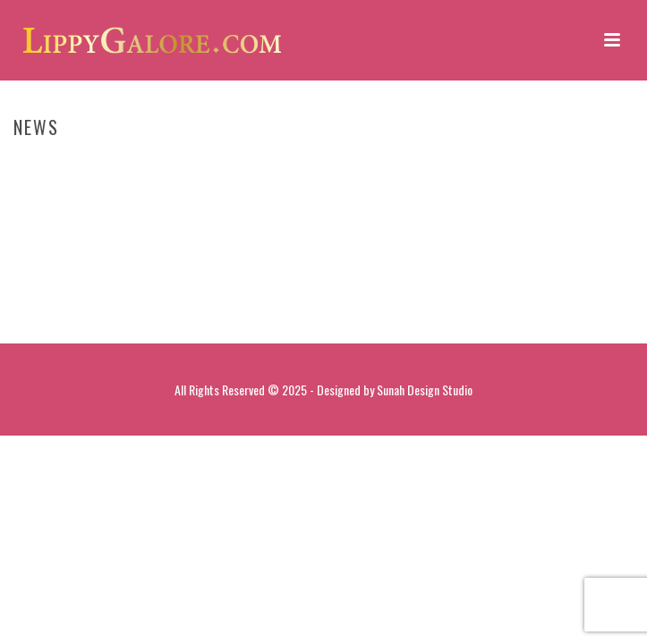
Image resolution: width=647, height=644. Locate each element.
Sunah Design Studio (425, 390)
